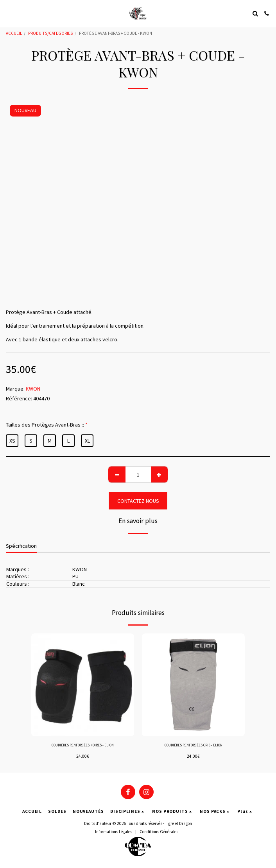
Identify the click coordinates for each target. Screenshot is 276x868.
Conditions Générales (159, 832)
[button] (9, 13)
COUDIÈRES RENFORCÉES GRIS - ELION (194, 745)
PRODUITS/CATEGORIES (50, 33)
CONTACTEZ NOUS (138, 501)
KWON (33, 389)
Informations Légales (114, 832)
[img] (83, 685)
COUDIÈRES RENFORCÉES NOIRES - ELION (83, 745)
